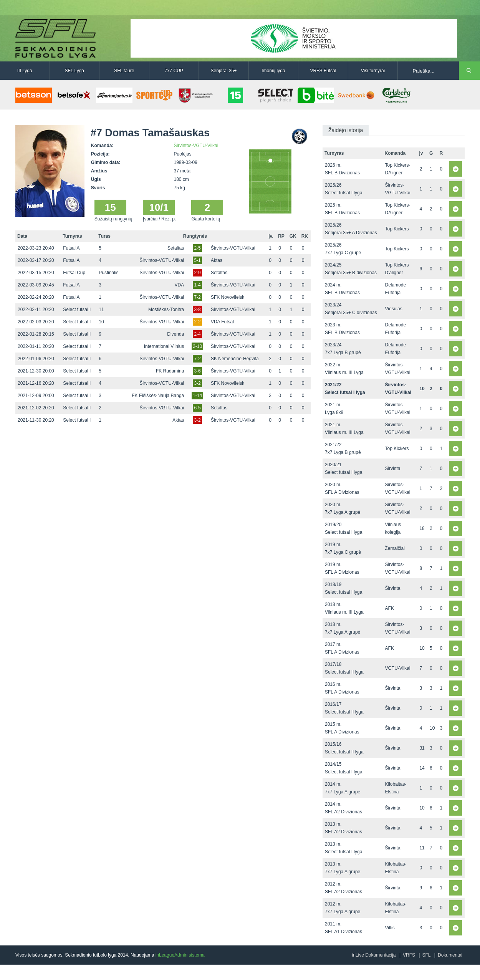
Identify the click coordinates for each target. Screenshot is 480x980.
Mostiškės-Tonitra (166, 310)
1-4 (197, 285)
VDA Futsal (222, 322)
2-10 (197, 346)
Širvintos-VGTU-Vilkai (196, 146)
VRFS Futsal (323, 71)
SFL (426, 955)
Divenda (175, 334)
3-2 (197, 383)
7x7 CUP (174, 71)
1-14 (197, 396)
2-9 (197, 273)
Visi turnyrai (373, 71)
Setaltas (176, 248)
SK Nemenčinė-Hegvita (235, 359)
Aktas (217, 260)
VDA (180, 285)
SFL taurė (124, 71)
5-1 (197, 260)
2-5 (197, 248)
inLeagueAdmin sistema (180, 955)
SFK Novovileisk (228, 297)
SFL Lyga (74, 71)
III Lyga (25, 71)
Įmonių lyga (273, 71)
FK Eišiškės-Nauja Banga (158, 396)
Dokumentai (450, 955)
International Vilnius (164, 346)
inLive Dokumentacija (374, 955)
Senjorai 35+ (224, 71)
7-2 (197, 297)
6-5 (197, 408)
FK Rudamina (170, 371)
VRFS (409, 955)
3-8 (197, 310)
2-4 (197, 334)
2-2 (197, 322)
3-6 (197, 371)
